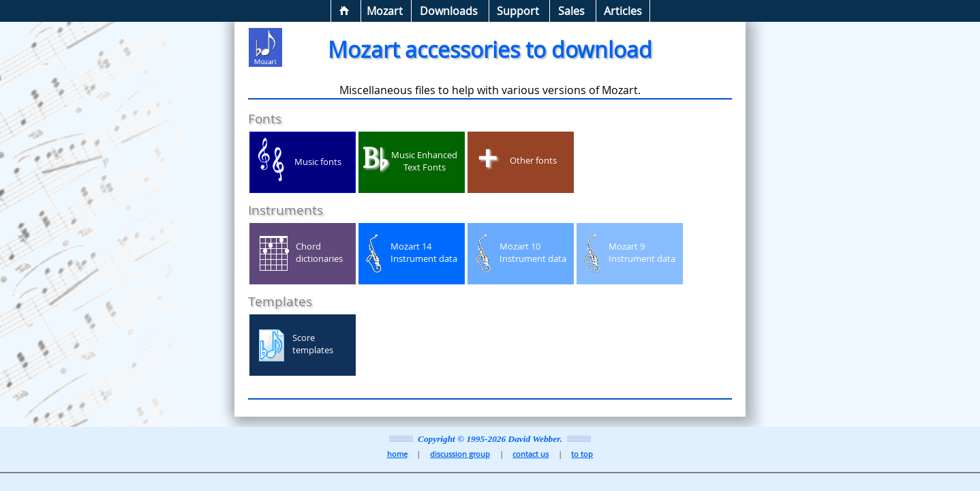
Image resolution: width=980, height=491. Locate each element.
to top (582, 454)
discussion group (460, 454)
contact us (531, 454)
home (397, 454)
